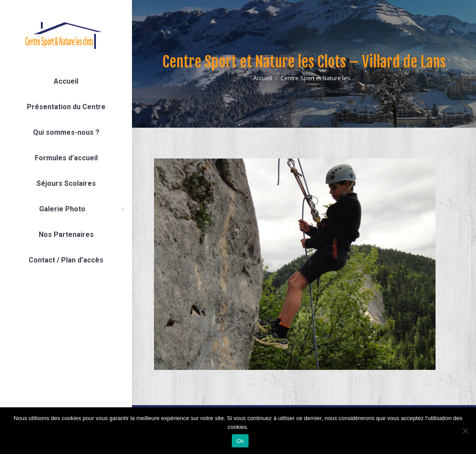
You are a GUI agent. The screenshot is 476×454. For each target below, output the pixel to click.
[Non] (465, 431)
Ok (240, 441)
